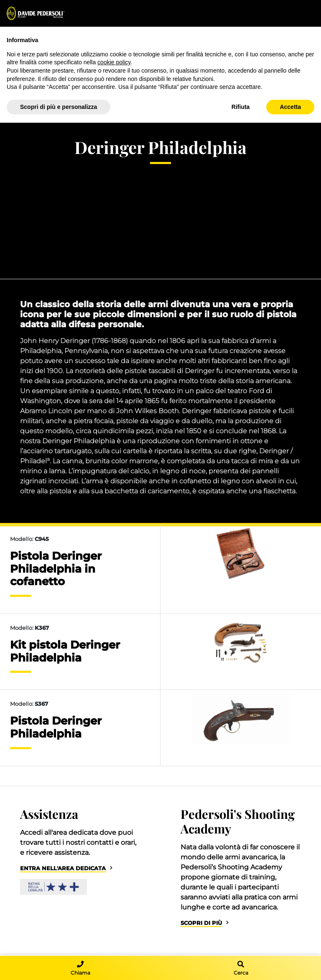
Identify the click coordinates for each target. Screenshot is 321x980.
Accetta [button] (290, 107)
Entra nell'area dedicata (63, 868)
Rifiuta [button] (241, 107)
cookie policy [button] (114, 62)
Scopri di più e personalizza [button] (59, 107)
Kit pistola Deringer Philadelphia (65, 651)
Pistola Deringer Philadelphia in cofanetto (56, 568)
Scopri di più (201, 923)
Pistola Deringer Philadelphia (56, 727)
